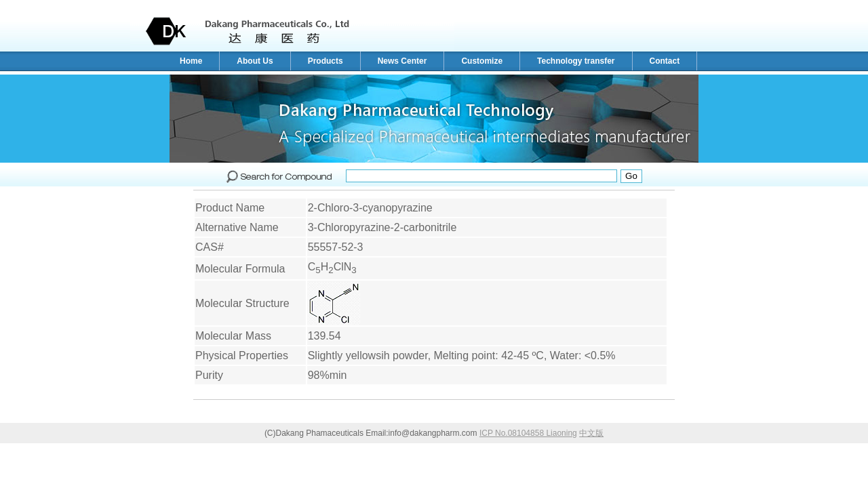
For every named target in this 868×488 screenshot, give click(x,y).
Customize (482, 61)
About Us (255, 61)
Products (325, 61)
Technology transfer (576, 61)
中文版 (591, 433)
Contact (665, 61)
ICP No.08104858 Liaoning (528, 433)
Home (191, 61)
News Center (402, 61)
